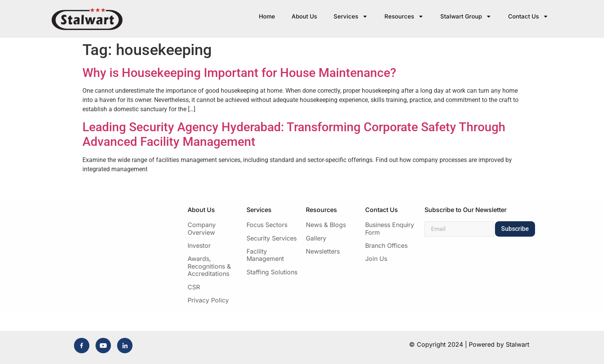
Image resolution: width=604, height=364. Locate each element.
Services (351, 16)
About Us (304, 16)
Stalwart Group (466, 16)
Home (267, 16)
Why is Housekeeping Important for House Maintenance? (239, 73)
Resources (404, 16)
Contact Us (528, 16)
